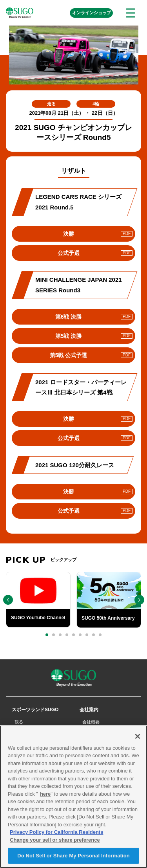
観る (19, 722)
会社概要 (91, 722)
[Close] (138, 740)
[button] (47, 635)
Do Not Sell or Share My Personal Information (73, 859)
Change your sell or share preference (55, 843)
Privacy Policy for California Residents (56, 836)
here (45, 797)
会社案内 (89, 710)
